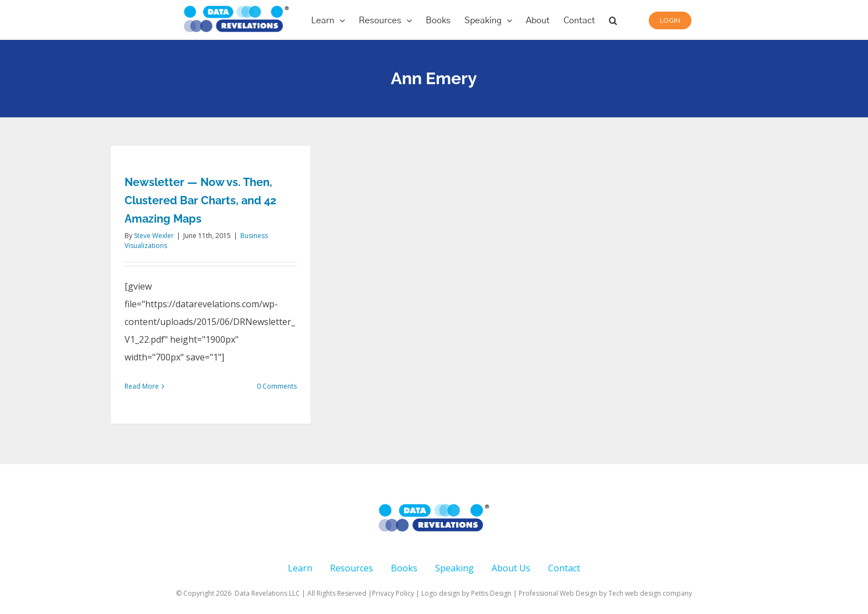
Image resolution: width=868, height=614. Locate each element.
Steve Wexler (154, 236)
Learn (300, 568)
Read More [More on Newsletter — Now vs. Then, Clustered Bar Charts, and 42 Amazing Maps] (142, 386)
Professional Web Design (559, 593)
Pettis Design (491, 593)
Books (404, 568)
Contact (564, 568)
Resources (352, 568)
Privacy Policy (393, 593)
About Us (511, 568)
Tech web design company (650, 593)
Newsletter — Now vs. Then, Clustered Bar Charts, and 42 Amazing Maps (200, 200)
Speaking (454, 568)
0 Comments (277, 386)
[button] (613, 20)
